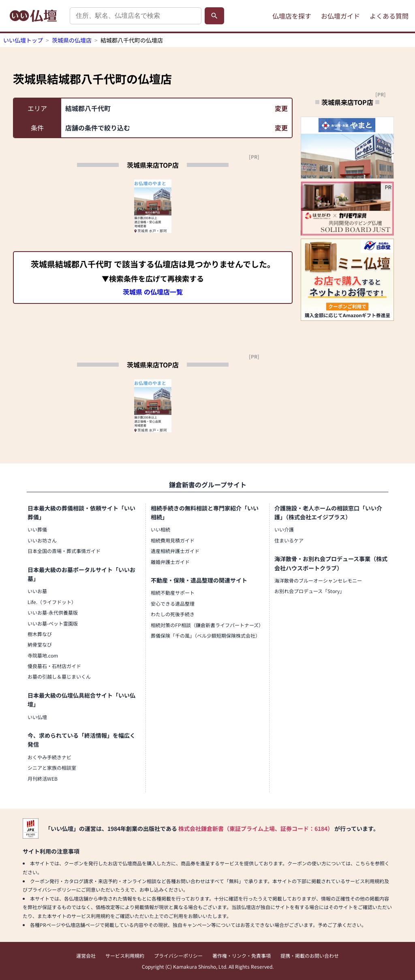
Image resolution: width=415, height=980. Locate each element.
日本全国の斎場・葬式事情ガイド (64, 551)
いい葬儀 (37, 529)
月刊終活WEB (43, 778)
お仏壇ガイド (340, 16)
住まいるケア (289, 540)
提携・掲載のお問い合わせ (310, 955)
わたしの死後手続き (173, 614)
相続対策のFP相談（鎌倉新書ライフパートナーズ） (207, 625)
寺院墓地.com (43, 655)
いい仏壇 (37, 717)
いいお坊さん (42, 540)
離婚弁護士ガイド (170, 562)
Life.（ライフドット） (52, 602)
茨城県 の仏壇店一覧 (153, 292)
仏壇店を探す (292, 16)
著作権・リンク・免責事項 (242, 955)
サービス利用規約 (125, 955)
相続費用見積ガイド (173, 540)
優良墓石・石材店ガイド (54, 666)
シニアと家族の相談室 (52, 768)
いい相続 (160, 529)
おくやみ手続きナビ (49, 757)
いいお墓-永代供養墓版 (53, 612)
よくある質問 (389, 16)
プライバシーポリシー (178, 955)
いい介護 (284, 529)
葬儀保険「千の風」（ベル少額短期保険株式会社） (205, 635)
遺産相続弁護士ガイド (175, 551)
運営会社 (86, 955)
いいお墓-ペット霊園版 (53, 623)
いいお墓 (37, 591)
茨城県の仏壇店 (72, 40)
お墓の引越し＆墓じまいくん (59, 676)
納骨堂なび (40, 644)
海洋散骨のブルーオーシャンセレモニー (318, 580)
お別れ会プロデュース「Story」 (309, 591)
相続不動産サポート (173, 592)
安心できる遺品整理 (173, 603)
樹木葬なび (40, 634)
